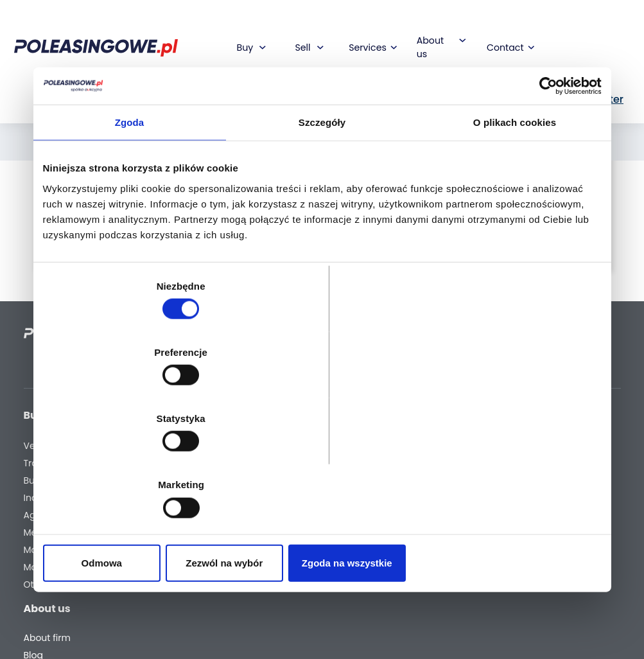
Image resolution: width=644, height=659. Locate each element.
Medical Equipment (48, 530)
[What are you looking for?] (204, 105)
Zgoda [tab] (130, 223)
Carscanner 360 (265, 524)
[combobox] (298, 105)
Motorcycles (51, 571)
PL (459, 63)
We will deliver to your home (261, 500)
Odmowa (134, 463)
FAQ (341, 570)
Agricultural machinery (50, 500)
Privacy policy (363, 617)
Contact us (357, 535)
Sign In (531, 63)
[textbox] (298, 105)
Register (350, 553)
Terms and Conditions (356, 593)
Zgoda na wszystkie (510, 463)
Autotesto (251, 558)
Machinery (47, 553)
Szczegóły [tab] (322, 223)
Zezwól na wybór (322, 463)
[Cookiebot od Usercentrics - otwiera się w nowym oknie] (545, 186)
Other (36, 588)
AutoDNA (249, 541)
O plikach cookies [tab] (515, 223)
